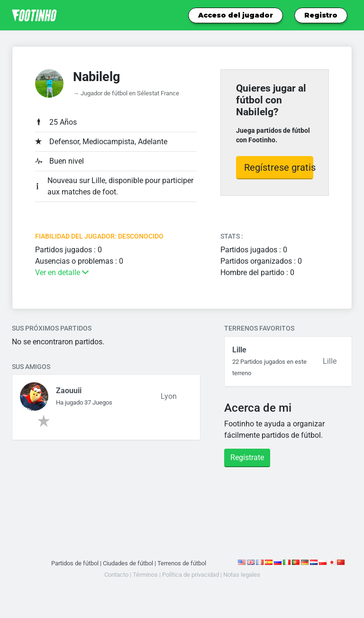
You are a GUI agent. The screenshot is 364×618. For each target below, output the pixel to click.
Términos (145, 575)
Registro (321, 15)
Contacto (116, 575)
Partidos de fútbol (75, 563)
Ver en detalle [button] (62, 272)
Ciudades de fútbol (128, 563)
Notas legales (242, 575)
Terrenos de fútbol (182, 563)
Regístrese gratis (279, 167)
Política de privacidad (191, 575)
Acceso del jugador (236, 15)
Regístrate (247, 457)
